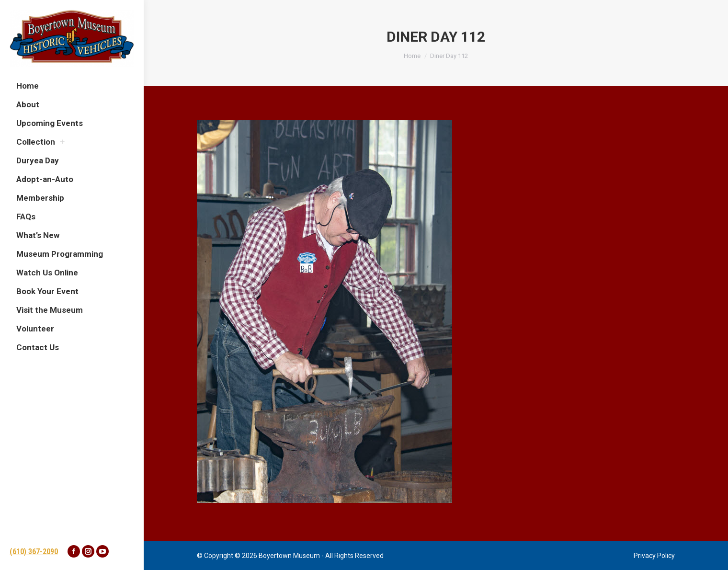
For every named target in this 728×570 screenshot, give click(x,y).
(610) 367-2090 (34, 552)
